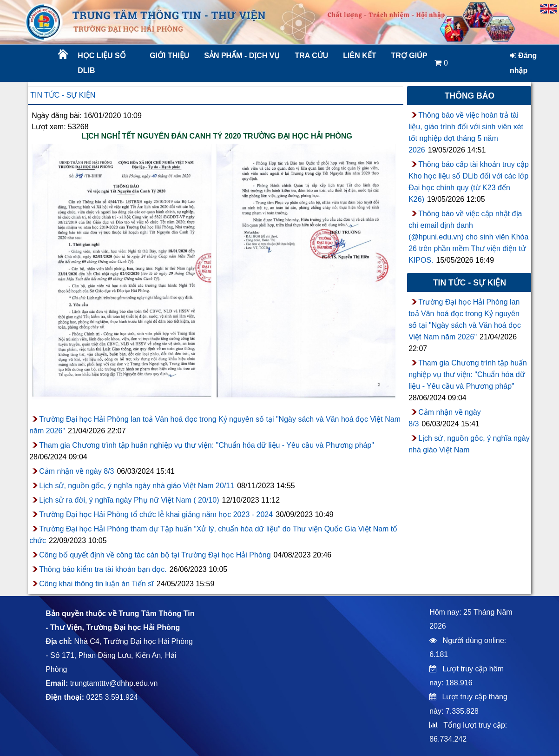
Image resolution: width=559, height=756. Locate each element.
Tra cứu (312, 56)
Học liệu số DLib (102, 63)
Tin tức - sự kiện (63, 95)
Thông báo (470, 96)
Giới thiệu (169, 56)
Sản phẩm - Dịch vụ (241, 56)
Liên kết (359, 56)
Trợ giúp (409, 56)
